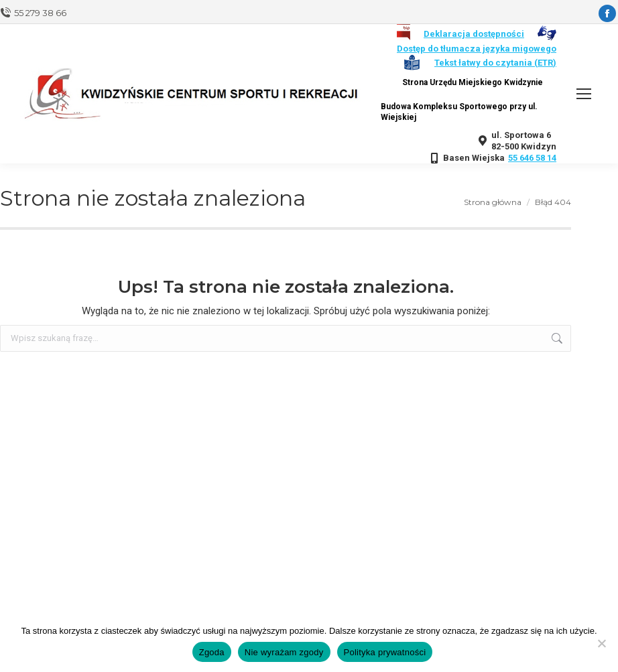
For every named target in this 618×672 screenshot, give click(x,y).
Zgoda (212, 652)
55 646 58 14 (532, 158)
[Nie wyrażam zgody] (601, 643)
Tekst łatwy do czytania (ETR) (495, 63)
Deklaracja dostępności (474, 34)
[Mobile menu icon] (584, 94)
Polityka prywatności (385, 652)
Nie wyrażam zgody (284, 652)
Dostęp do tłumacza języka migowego (477, 49)
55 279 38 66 (40, 13)
